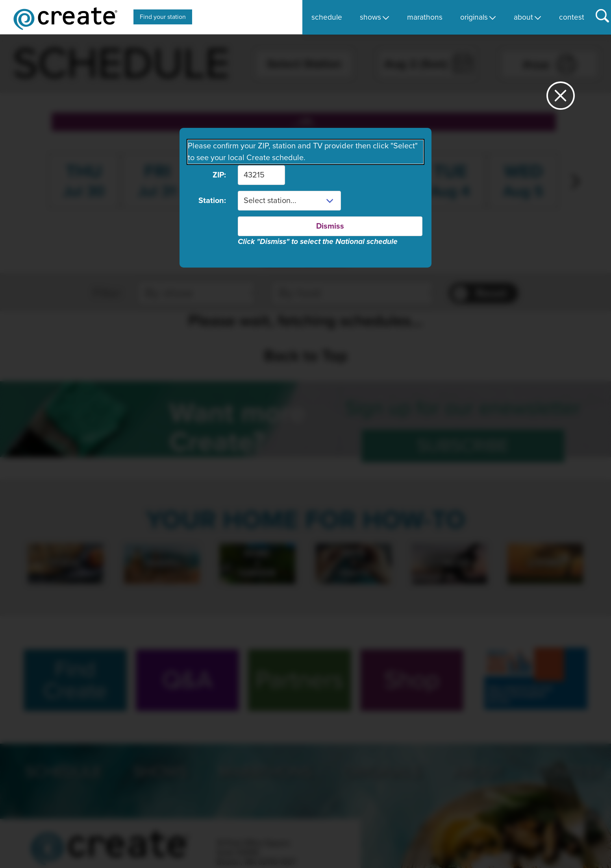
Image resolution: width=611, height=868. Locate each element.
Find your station (163, 17)
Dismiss (330, 226)
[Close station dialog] (561, 99)
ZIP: (219, 175)
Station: (212, 201)
